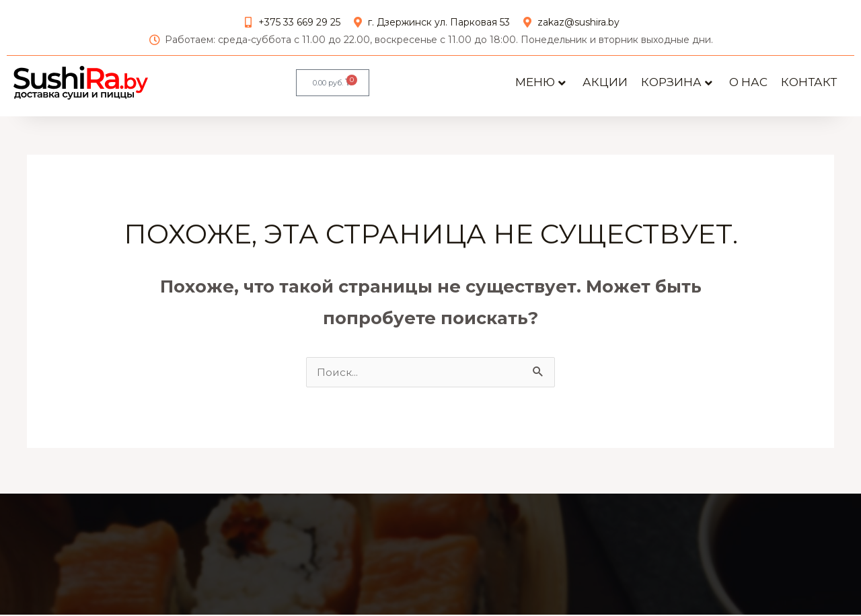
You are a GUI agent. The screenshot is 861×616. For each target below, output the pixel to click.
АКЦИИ (605, 82)
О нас (748, 82)
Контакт (809, 82)
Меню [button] (540, 82)
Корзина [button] (677, 82)
